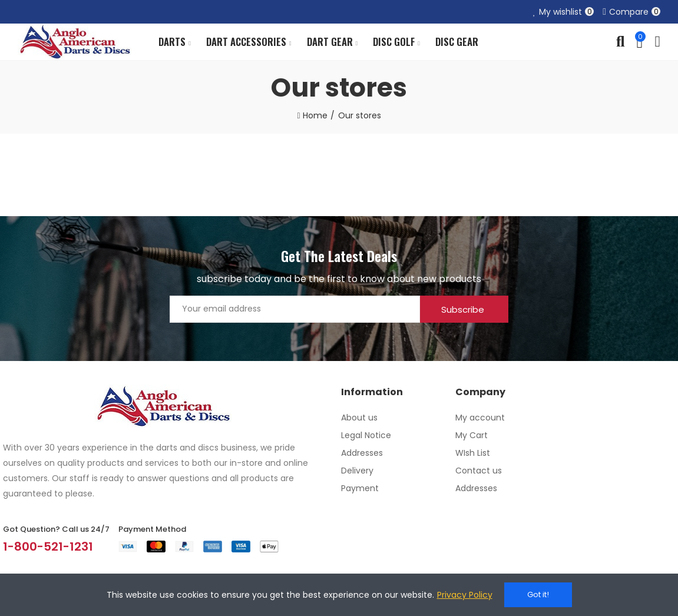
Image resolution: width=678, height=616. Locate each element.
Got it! (538, 595)
